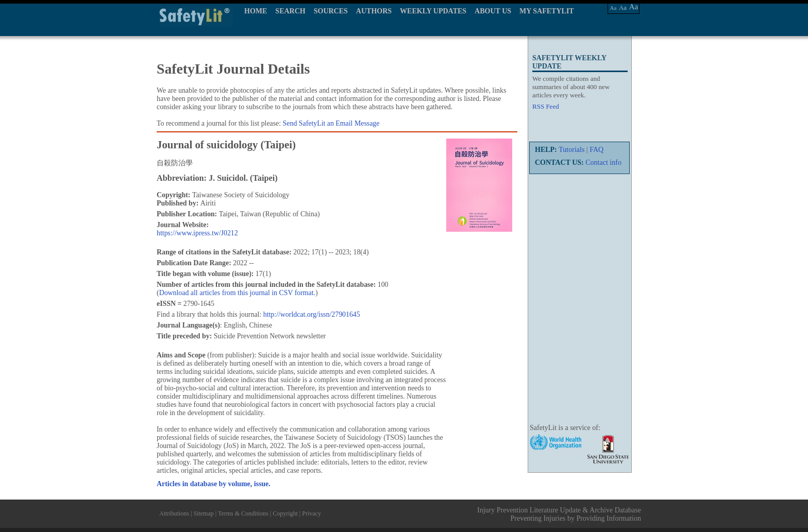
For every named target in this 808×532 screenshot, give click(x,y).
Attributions (174, 513)
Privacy (312, 513)
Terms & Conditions (243, 513)
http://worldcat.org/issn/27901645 (312, 314)
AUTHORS (374, 11)
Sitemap (203, 513)
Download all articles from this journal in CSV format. (237, 293)
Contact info (603, 162)
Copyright (285, 513)
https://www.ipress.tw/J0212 (197, 233)
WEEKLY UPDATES (433, 11)
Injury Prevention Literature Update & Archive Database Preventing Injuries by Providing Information (559, 514)
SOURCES (331, 11)
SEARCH (290, 11)
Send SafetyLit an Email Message (331, 123)
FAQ (596, 150)
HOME (256, 11)
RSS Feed (546, 106)
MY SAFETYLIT (547, 11)
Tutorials (571, 150)
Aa (613, 8)
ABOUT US (493, 11)
